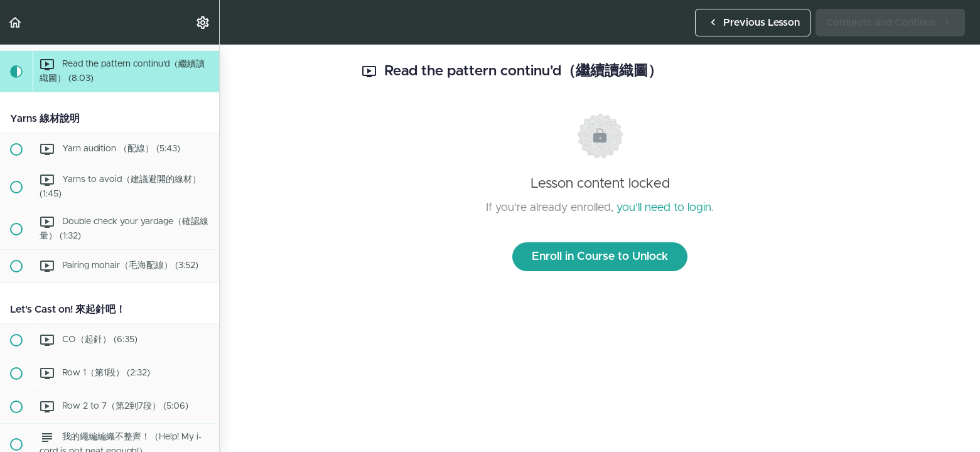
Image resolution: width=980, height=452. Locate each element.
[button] (16, 22)
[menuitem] (203, 22)
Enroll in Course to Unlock (600, 257)
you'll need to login (664, 208)
